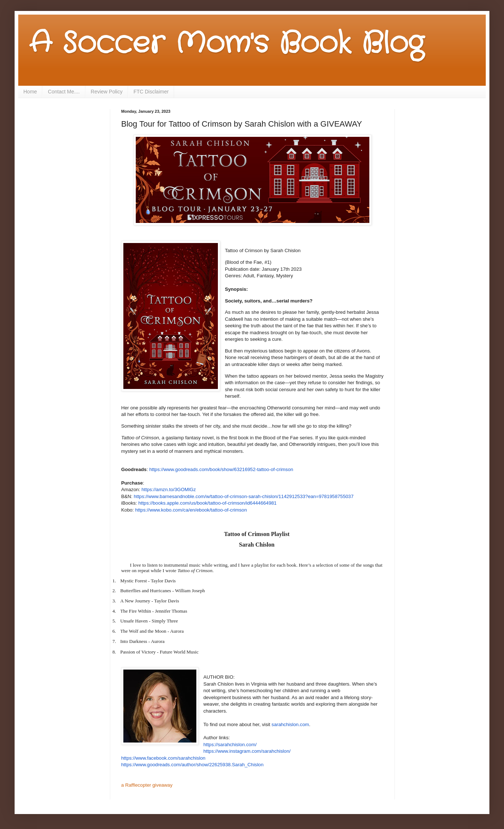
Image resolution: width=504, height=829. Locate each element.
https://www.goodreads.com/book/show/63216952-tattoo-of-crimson (221, 469)
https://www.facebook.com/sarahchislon (163, 758)
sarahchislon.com (290, 724)
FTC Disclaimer (151, 92)
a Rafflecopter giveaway (147, 785)
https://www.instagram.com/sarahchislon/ (247, 751)
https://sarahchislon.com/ (230, 745)
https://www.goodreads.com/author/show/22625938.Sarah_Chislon (192, 765)
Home (30, 92)
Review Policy (107, 92)
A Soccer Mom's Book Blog (226, 44)
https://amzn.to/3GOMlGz (169, 489)
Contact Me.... (64, 92)
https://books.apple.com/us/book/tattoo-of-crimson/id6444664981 (207, 503)
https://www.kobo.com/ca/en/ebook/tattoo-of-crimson (191, 510)
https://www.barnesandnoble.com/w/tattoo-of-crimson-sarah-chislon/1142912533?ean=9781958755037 (243, 496)
